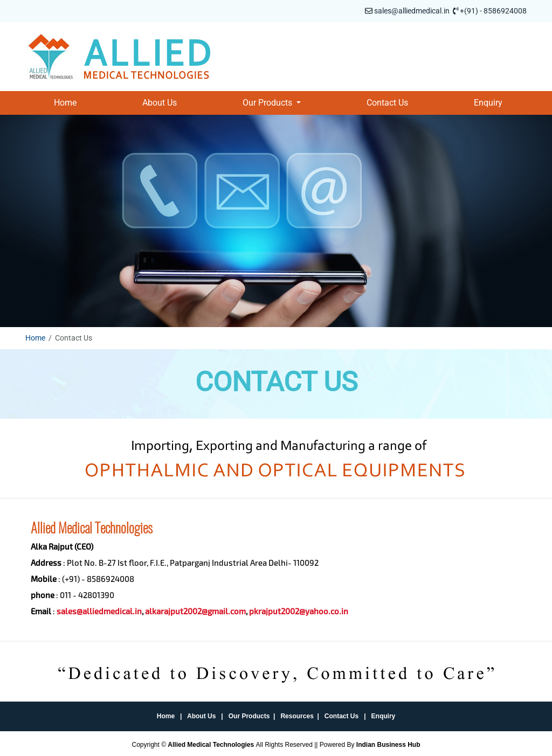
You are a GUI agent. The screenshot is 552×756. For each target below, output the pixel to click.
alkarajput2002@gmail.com (195, 611)
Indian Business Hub (388, 745)
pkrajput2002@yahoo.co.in (299, 611)
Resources (297, 716)
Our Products (249, 716)
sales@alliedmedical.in (412, 11)
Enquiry (488, 103)
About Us (160, 103)
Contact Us (387, 103)
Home (65, 103)
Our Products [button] (268, 103)
